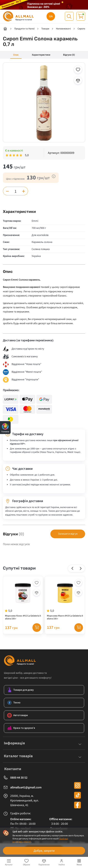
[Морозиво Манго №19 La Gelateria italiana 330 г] (65, 601)
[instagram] (77, 787)
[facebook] (77, 807)
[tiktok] (77, 797)
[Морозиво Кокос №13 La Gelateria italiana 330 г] (23, 601)
